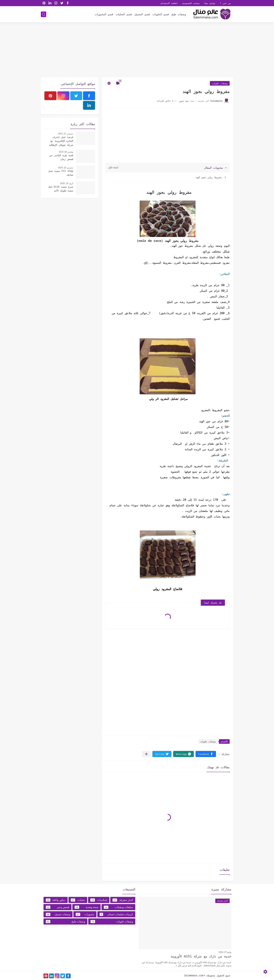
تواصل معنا (210, 3)
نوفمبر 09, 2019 (66, 152)
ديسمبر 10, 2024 (66, 168)
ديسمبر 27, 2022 (66, 134)
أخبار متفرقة (123, 900)
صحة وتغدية (86, 907)
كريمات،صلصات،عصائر (116, 914)
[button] (206, 754)
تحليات (78, 900)
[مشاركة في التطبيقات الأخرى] (146, 754)
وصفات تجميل (58, 914)
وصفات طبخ (179, 14)
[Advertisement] (137, 50)
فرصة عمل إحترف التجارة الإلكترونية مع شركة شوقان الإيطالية (61, 141)
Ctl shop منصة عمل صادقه (61, 173)
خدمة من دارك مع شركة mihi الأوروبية (201, 956)
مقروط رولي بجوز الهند (208, 177)
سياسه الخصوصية (191, 3)
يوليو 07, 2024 (225, 952)
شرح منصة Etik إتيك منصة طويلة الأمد (61, 189)
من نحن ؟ (225, 3)
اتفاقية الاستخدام (169, 3)
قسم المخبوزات (104, 14)
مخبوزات (85, 914)
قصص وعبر (57, 907)
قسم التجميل (142, 14)
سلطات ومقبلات (118, 907)
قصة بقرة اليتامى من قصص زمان (61, 157)
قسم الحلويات (161, 14)
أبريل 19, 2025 (67, 183)
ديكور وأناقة (56, 900)
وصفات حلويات (220, 83)
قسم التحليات (124, 14)
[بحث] (44, 14)
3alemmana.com (194, 975)
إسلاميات (99, 900)
